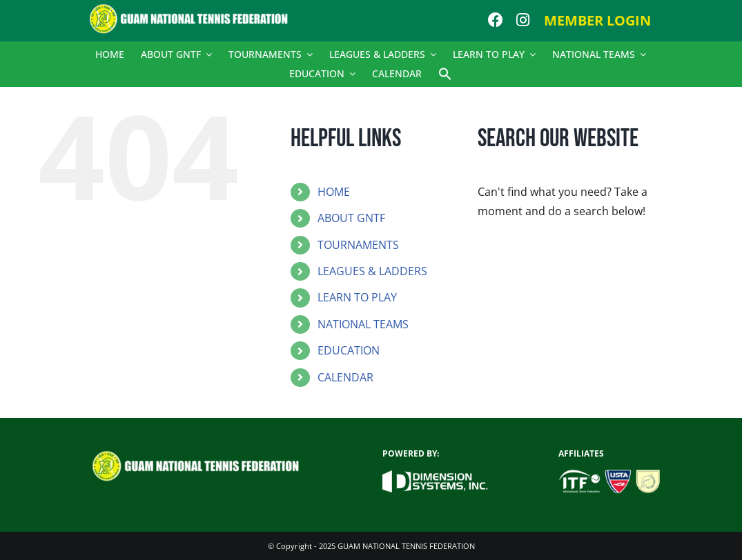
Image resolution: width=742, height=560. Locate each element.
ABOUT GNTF (351, 218)
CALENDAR (345, 377)
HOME (334, 192)
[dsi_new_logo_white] (436, 476)
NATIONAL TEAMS (363, 324)
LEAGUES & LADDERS (372, 271)
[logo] (195, 9)
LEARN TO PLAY (357, 297)
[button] (445, 74)
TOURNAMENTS (358, 245)
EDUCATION (349, 350)
